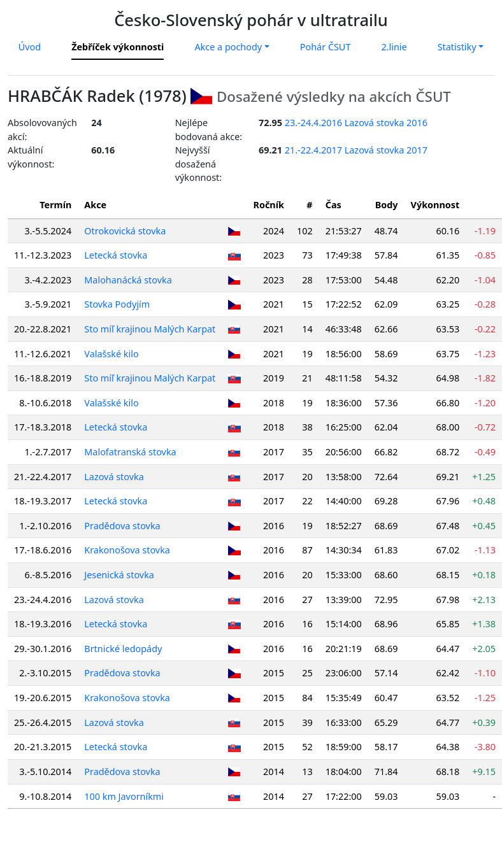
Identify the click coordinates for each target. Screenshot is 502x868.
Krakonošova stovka (127, 550)
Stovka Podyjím (117, 304)
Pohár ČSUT (326, 47)
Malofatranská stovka (130, 452)
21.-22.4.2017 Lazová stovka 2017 (356, 150)
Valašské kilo (111, 354)
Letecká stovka (116, 255)
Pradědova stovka (122, 526)
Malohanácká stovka (128, 280)
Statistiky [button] (457, 47)
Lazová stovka (114, 477)
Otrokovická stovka (125, 231)
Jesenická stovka (119, 575)
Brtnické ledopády (123, 649)
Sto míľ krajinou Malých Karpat (150, 329)
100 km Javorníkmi (124, 796)
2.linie (394, 47)
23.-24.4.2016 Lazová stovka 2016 (356, 123)
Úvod (30, 47)
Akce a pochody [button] (228, 47)
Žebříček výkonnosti (118, 47)
